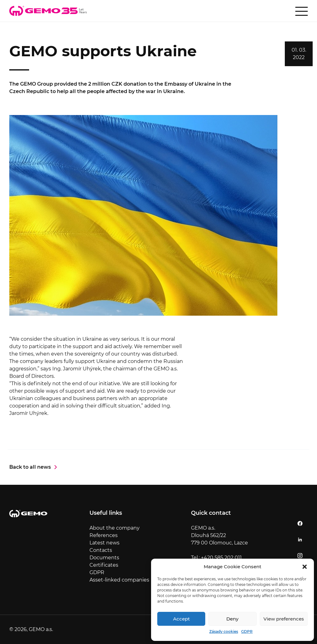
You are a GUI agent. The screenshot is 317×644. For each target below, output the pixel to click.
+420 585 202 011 (221, 558)
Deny (232, 619)
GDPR (247, 631)
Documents (104, 558)
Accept (181, 619)
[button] (305, 567)
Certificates (104, 565)
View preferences (284, 619)
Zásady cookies (224, 631)
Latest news (104, 543)
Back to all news (30, 467)
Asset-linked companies (119, 580)
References (104, 535)
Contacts (101, 550)
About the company (115, 528)
